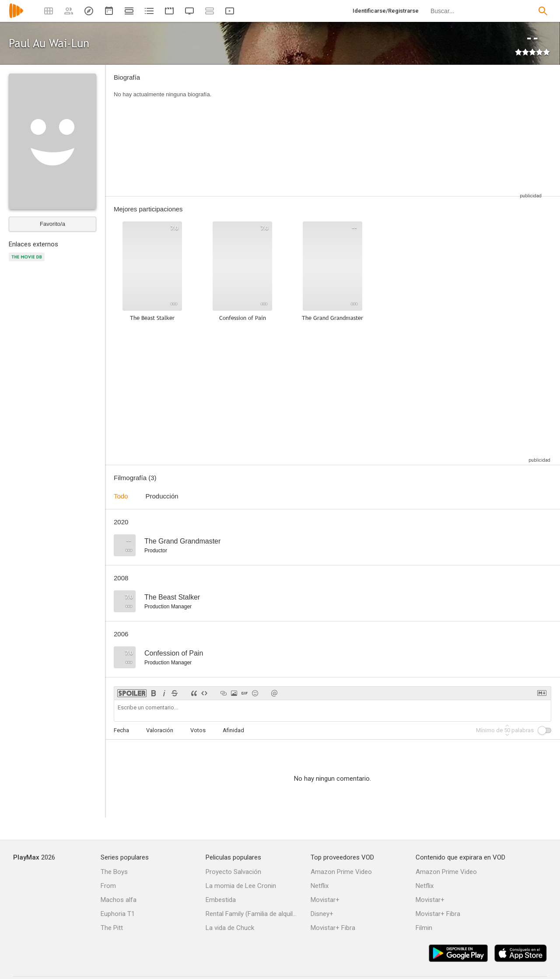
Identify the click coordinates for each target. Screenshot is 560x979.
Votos (198, 730)
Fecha (121, 730)
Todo (121, 496)
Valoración (160, 730)
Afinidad (233, 730)
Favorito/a (52, 224)
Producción (162, 496)
